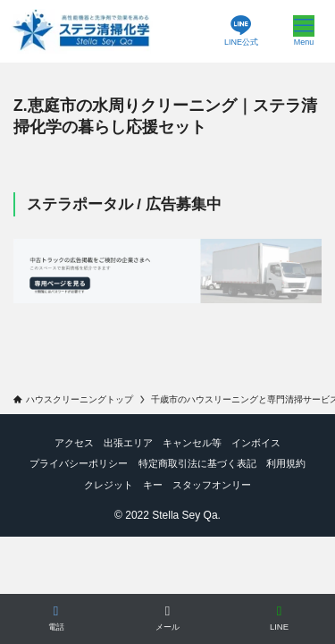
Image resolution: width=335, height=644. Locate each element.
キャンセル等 (192, 443)
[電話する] (56, 619)
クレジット (109, 485)
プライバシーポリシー (79, 463)
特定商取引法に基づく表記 (197, 463)
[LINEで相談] (279, 619)
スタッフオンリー (212, 485)
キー (153, 485)
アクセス (74, 443)
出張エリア (128, 443)
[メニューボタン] (304, 31)
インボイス (256, 443)
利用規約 (286, 463)
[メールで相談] (167, 619)
